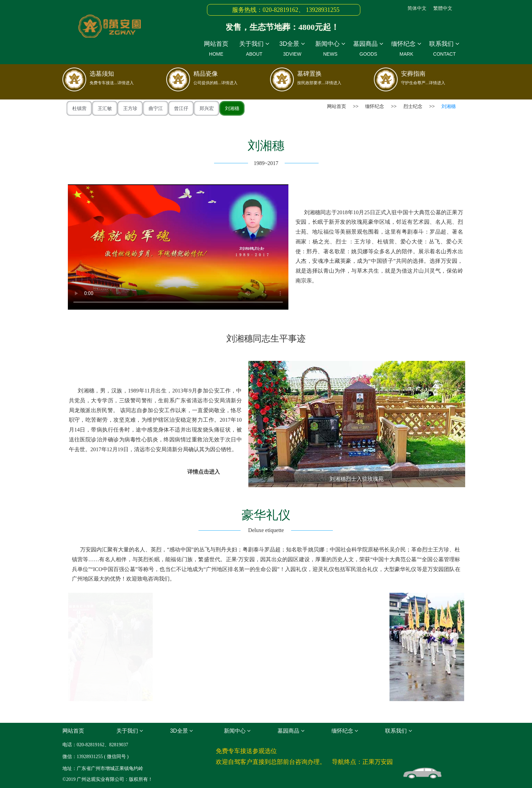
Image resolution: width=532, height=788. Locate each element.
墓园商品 (368, 50)
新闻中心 (330, 50)
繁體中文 (443, 8)
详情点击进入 (204, 472)
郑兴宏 (207, 108)
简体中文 (417, 8)
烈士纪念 (413, 106)
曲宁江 (156, 108)
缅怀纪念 (406, 50)
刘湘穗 (232, 108)
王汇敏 (105, 108)
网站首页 (216, 50)
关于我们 (254, 50)
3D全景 (292, 50)
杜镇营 (79, 108)
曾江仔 (181, 108)
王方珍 (130, 108)
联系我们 (444, 50)
